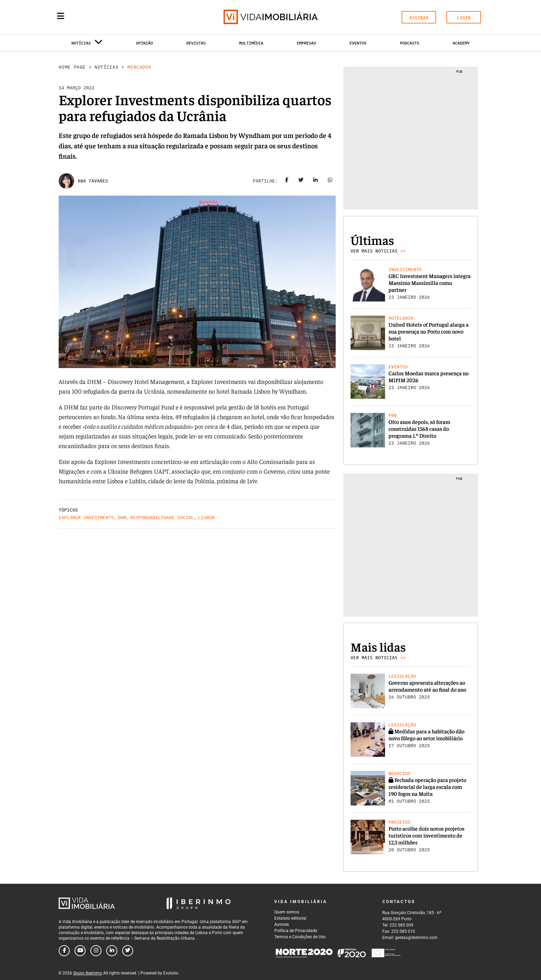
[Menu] (61, 16)
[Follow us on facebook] (64, 951)
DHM (122, 518)
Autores (282, 924)
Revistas (196, 43)
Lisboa (206, 518)
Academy (461, 43)
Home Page (72, 67)
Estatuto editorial (290, 918)
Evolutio (171, 973)
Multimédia (251, 43)
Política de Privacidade (296, 931)
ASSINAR (419, 18)
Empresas (306, 43)
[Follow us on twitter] (128, 951)
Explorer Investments (86, 518)
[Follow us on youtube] (80, 951)
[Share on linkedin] (316, 181)
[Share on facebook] (287, 181)
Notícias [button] (87, 44)
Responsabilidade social (162, 518)
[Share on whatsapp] (330, 181)
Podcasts (410, 43)
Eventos (358, 43)
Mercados (139, 67)
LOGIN (464, 18)
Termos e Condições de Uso (300, 937)
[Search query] (101, 17)
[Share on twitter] (301, 181)
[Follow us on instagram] (96, 951)
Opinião (144, 43)
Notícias (106, 67)
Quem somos (287, 912)
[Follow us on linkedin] (112, 951)
